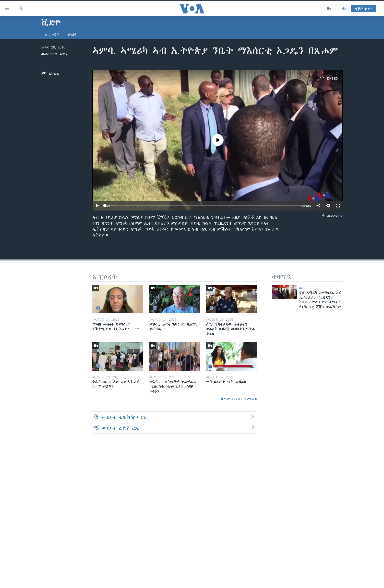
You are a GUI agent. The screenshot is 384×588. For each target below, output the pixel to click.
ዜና (302, 288)
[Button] (50, 75)
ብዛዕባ (72, 35)
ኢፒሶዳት (52, 35)
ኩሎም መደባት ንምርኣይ (239, 399)
